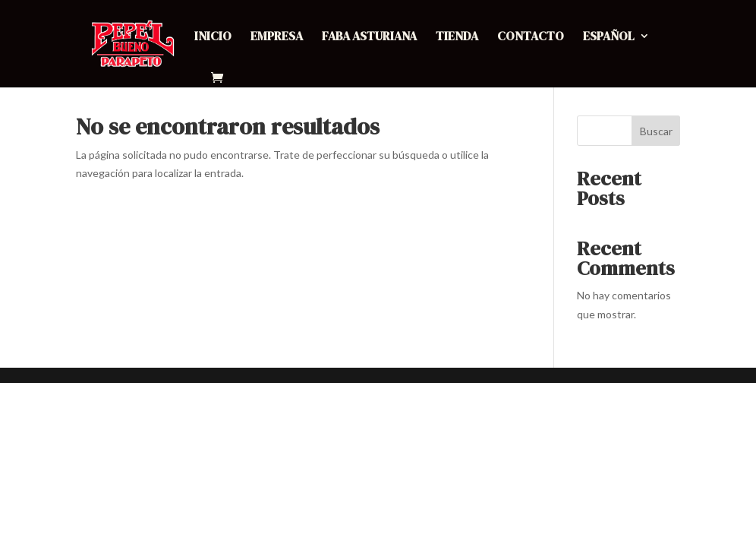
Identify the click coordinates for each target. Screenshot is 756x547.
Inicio (213, 37)
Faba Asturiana (369, 37)
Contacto (531, 37)
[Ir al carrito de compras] (221, 79)
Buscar (656, 131)
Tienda (457, 37)
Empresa (277, 37)
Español (609, 37)
